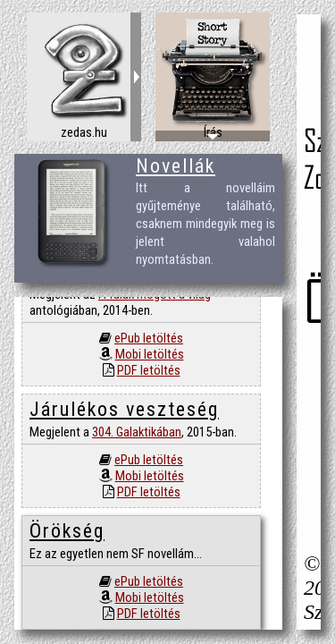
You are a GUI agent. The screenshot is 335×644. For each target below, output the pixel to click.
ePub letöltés (149, 338)
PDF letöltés (149, 370)
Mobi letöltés (150, 354)
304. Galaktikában (137, 432)
